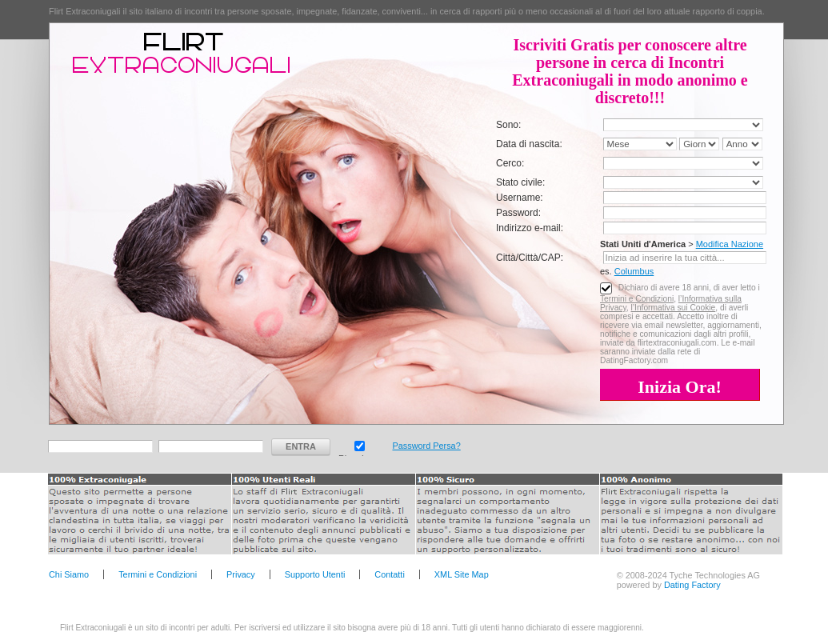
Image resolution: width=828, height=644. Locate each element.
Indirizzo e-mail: (530, 228)
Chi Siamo (69, 574)
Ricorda (360, 444)
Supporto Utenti (315, 574)
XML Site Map (462, 574)
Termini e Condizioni (637, 299)
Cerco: (510, 163)
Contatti (389, 574)
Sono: (508, 125)
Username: (520, 198)
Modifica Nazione (730, 244)
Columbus (634, 271)
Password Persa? (426, 446)
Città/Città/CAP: (530, 258)
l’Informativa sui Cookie (673, 308)
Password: (518, 213)
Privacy (241, 574)
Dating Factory (692, 585)
